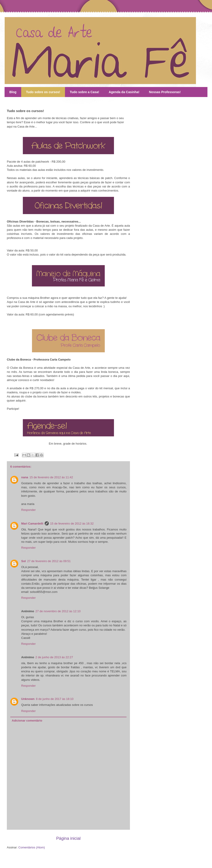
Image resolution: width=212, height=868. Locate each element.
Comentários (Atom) (32, 847)
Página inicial (68, 838)
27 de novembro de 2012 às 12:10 (58, 611)
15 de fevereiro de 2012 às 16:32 (72, 524)
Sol (23, 561)
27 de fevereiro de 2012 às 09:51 (49, 561)
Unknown (28, 699)
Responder (28, 510)
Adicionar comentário (27, 721)
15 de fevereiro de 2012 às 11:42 (51, 477)
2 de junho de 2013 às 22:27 (54, 657)
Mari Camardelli (32, 524)
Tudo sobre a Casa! (84, 92)
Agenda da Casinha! (124, 92)
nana (25, 477)
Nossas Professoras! (165, 92)
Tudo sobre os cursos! (43, 92)
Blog (13, 92)
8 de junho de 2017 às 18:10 (55, 699)
